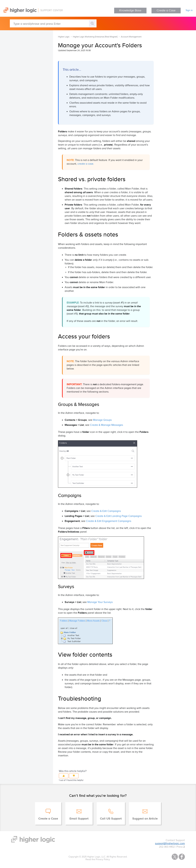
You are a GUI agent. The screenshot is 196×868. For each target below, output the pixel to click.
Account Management (131, 37)
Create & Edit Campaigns (106, 511)
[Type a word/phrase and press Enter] (53, 23)
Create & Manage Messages (106, 425)
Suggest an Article (145, 819)
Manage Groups (102, 420)
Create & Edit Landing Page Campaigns (118, 516)
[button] (64, 776)
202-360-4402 (167, 847)
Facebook (182, 857)
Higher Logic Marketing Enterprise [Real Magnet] (95, 37)
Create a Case (166, 10)
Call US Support (111, 819)
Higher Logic (64, 37)
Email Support (79, 819)
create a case (85, 164)
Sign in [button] (189, 10)
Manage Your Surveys (100, 602)
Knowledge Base (130, 10)
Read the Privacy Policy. (98, 859)
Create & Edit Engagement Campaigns (109, 521)
